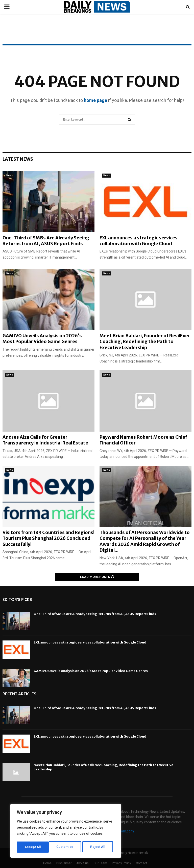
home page (95, 100)
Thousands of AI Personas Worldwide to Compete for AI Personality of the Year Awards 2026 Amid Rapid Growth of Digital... (145, 541)
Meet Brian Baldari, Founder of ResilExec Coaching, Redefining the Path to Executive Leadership (145, 342)
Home (47, 863)
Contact (141, 863)
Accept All (99, 847)
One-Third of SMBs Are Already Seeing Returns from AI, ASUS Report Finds (46, 241)
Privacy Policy (122, 863)
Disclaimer (64, 863)
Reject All (67, 847)
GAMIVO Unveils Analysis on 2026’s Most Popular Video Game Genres (42, 339)
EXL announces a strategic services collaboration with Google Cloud (139, 241)
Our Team (100, 863)
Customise (33, 847)
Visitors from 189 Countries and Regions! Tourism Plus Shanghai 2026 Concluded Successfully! (48, 538)
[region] (66, 831)
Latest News (18, 159)
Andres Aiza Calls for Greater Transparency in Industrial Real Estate (45, 440)
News (10, 175)
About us (82, 863)
